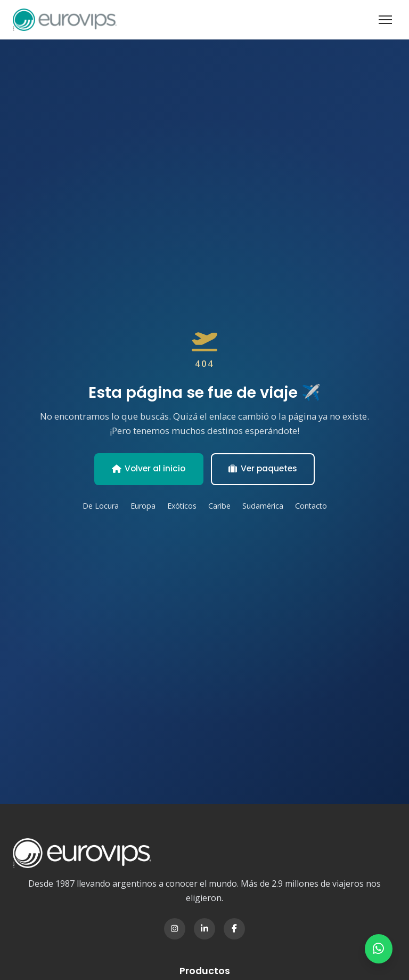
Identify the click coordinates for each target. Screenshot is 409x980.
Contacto (313, 506)
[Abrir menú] (385, 20)
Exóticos (182, 506)
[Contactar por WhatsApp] (378, 948)
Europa (141, 506)
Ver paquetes (265, 468)
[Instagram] (175, 929)
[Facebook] (234, 929)
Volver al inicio (147, 468)
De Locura (98, 506)
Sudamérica (264, 506)
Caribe (220, 506)
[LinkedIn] (204, 929)
